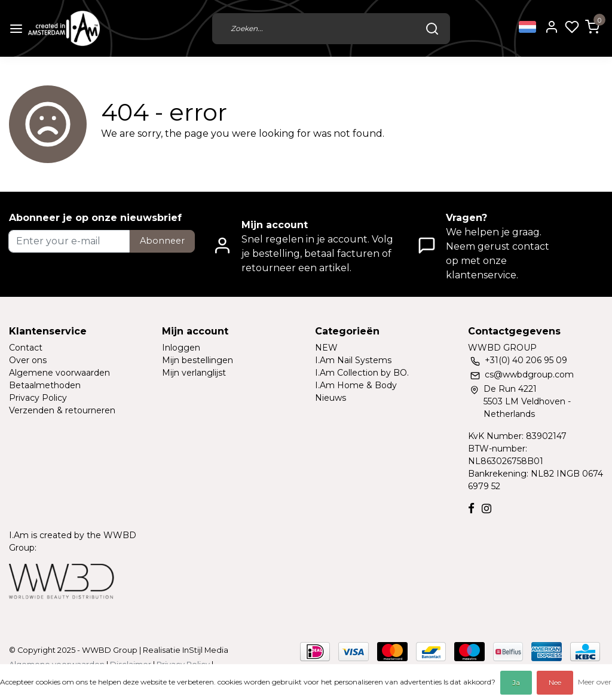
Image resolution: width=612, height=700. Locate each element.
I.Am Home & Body (356, 385)
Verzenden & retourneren (62, 410)
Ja (516, 682)
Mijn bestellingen (198, 360)
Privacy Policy (38, 398)
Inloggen (181, 348)
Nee (555, 682)
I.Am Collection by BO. (362, 373)
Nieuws (331, 398)
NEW (326, 348)
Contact (26, 348)
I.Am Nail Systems (353, 360)
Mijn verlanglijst (194, 373)
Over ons (28, 360)
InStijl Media (204, 650)
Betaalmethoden (45, 385)
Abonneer (162, 241)
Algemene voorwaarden (59, 373)
